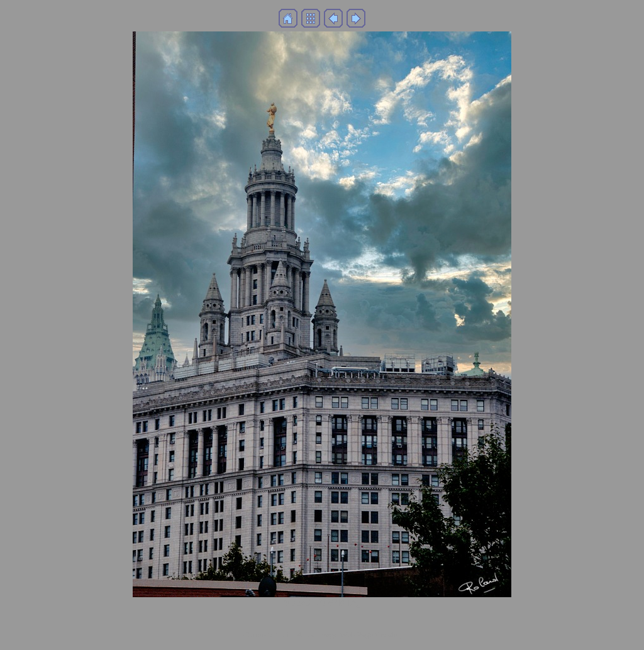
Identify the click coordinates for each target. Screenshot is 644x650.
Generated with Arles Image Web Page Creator (322, 635)
